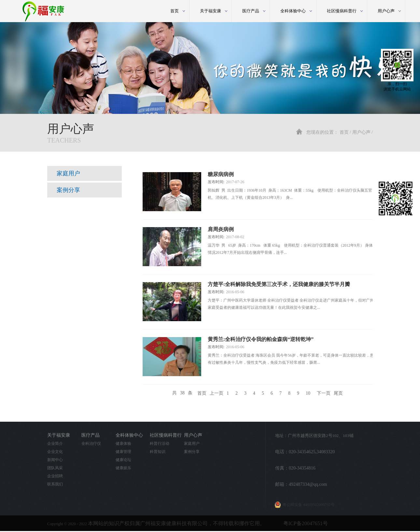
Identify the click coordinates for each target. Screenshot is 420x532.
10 (308, 393)
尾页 (338, 393)
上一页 (217, 393)
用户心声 (361, 132)
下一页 (324, 393)
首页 (175, 11)
